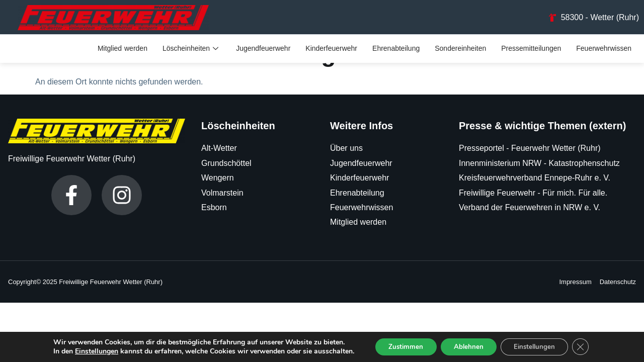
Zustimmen (400, 346)
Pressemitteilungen (531, 49)
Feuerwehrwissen (604, 49)
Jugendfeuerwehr (263, 49)
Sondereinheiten (460, 49)
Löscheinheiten (192, 49)
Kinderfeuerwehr (331, 49)
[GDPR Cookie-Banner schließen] (588, 346)
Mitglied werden (123, 49)
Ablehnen (467, 346)
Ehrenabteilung (396, 49)
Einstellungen (88, 351)
